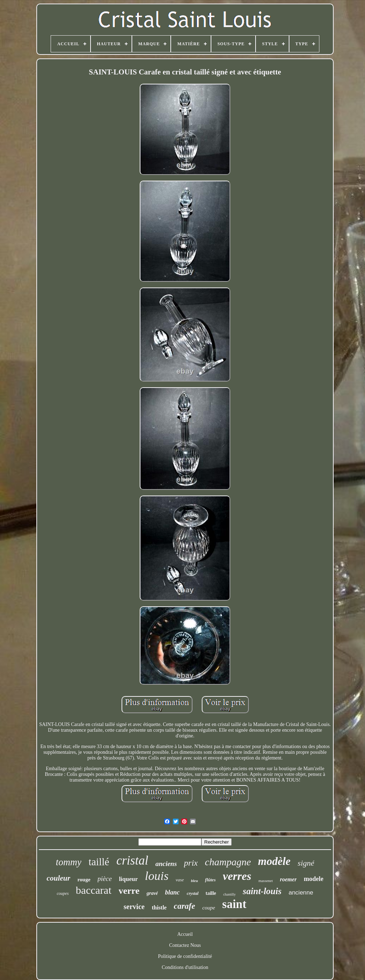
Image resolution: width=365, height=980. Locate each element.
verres (237, 876)
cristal (132, 860)
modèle (274, 861)
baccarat (94, 890)
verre (129, 891)
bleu (195, 881)
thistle (159, 908)
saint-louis (262, 891)
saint (234, 904)
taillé (99, 862)
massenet (266, 881)
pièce (105, 879)
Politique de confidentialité (185, 956)
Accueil (185, 934)
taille (211, 893)
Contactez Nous (185, 945)
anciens (166, 864)
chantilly (229, 894)
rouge (84, 880)
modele (313, 879)
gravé (152, 893)
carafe (184, 906)
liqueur (128, 879)
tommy (68, 862)
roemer (288, 879)
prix (191, 863)
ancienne (301, 893)
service (134, 907)
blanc (172, 892)
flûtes (210, 880)
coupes (63, 893)
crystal (193, 893)
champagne (228, 862)
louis (157, 876)
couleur (59, 878)
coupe (209, 908)
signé (306, 863)
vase (180, 880)
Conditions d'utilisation (185, 967)
